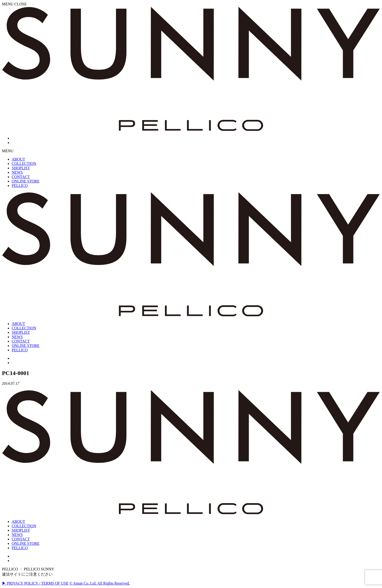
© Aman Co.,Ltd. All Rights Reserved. (100, 583)
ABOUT (18, 522)
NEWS (17, 535)
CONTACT (21, 539)
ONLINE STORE (26, 543)
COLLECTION (24, 526)
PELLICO (20, 548)
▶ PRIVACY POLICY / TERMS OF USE (35, 583)
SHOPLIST (21, 530)
